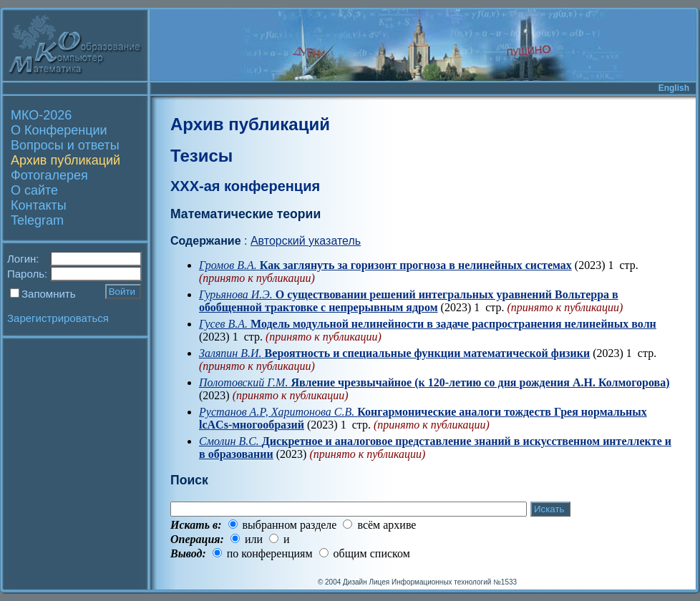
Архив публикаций (65, 160)
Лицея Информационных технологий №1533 (443, 582)
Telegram (37, 220)
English (674, 88)
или (254, 539)
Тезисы (201, 156)
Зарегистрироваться (58, 318)
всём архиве (387, 525)
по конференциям (270, 553)
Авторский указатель (306, 241)
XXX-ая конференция (245, 186)
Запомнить (49, 294)
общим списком (372, 553)
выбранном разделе (290, 525)
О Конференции (59, 130)
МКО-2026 (41, 115)
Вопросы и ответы (65, 145)
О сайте (34, 190)
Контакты (39, 205)
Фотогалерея (49, 175)
